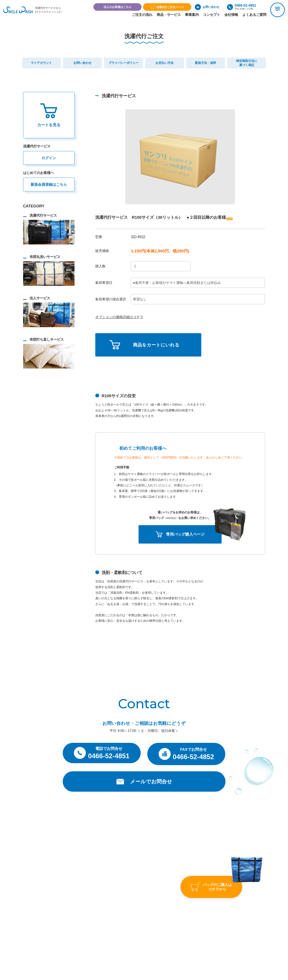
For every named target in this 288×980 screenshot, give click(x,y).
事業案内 (192, 15)
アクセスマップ (194, 881)
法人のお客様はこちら (118, 7)
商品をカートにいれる (157, 345)
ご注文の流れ (142, 15)
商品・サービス (169, 15)
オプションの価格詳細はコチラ (119, 317)
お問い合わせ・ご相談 (200, 898)
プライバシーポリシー (144, 939)
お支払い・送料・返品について (149, 925)
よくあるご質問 (254, 15)
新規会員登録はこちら (49, 185)
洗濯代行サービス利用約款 (149, 916)
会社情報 (231, 15)
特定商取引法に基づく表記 (147, 932)
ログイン (49, 158)
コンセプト (212, 15)
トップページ (143, 881)
